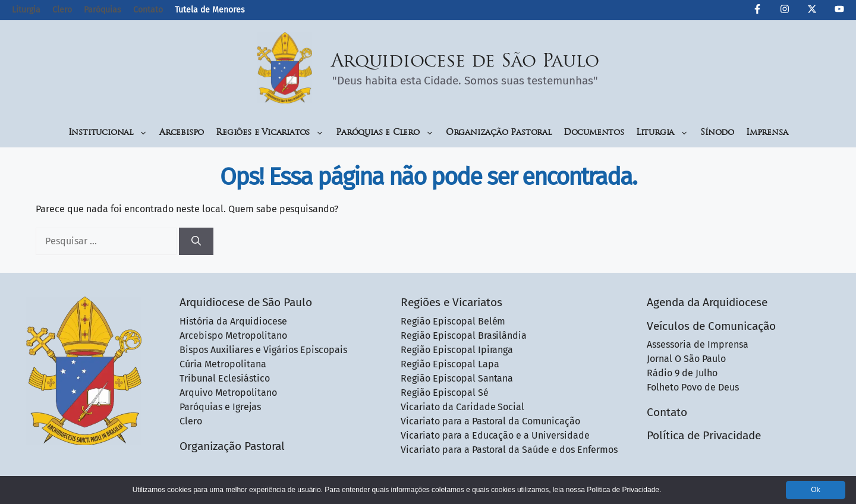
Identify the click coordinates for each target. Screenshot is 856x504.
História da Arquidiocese (233, 321)
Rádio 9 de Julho (682, 373)
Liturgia (26, 10)
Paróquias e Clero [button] (385, 133)
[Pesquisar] (196, 241)
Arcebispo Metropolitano (233, 336)
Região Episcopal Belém (453, 321)
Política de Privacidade (704, 435)
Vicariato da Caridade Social (463, 407)
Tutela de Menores (210, 10)
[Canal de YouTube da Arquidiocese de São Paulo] (839, 11)
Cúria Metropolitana (223, 364)
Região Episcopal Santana (457, 378)
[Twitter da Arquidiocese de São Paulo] (812, 11)
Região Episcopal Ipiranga (457, 350)
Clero (62, 10)
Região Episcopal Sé (445, 393)
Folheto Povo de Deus (693, 387)
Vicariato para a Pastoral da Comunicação (491, 421)
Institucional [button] (108, 133)
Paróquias (103, 10)
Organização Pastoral (499, 133)
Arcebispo (182, 133)
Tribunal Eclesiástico (225, 378)
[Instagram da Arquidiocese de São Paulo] (785, 11)
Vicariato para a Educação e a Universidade (495, 435)
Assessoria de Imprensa (698, 344)
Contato (148, 10)
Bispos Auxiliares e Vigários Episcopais (263, 350)
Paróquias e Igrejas (220, 407)
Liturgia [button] (662, 133)
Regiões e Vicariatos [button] (270, 133)
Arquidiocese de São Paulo (465, 62)
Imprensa (767, 133)
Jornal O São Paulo (686, 359)
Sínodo (717, 133)
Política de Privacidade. (624, 490)
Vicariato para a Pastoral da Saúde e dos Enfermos (509, 450)
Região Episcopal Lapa (450, 364)
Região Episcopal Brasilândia (464, 336)
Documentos (594, 133)
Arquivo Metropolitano (228, 393)
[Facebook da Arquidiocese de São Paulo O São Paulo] (757, 11)
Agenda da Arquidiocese (707, 302)
